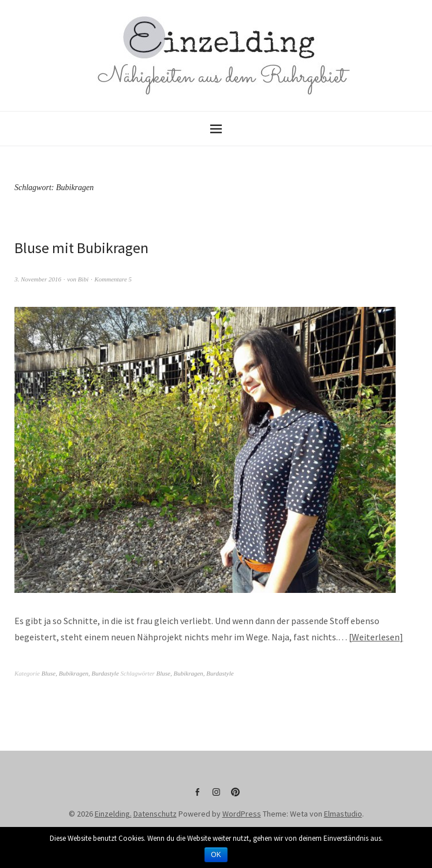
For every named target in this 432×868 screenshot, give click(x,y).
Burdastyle (105, 673)
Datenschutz (155, 814)
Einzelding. (113, 814)
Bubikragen (74, 673)
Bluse (49, 673)
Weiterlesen (376, 637)
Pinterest (235, 796)
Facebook (197, 796)
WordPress (242, 814)
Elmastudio (343, 814)
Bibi (83, 279)
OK (216, 855)
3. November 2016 (38, 279)
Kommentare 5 (113, 279)
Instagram (216, 796)
